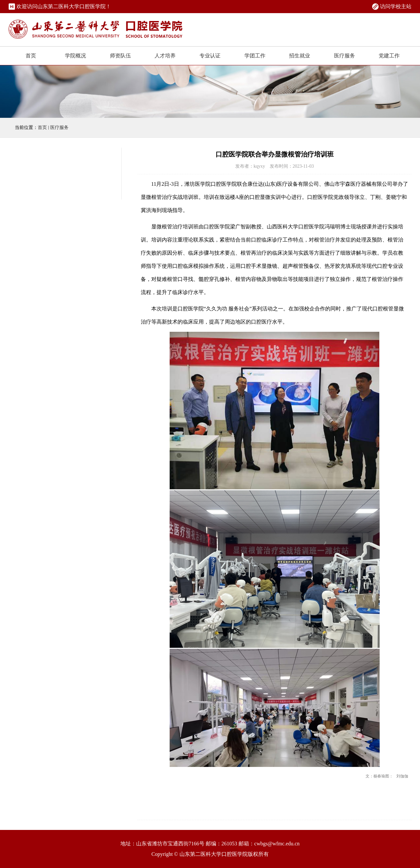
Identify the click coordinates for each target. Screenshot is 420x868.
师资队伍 (120, 56)
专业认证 (210, 56)
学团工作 (255, 56)
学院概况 (75, 56)
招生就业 (300, 56)
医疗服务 (345, 56)
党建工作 (389, 56)
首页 (31, 56)
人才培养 (165, 56)
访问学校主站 (396, 6)
